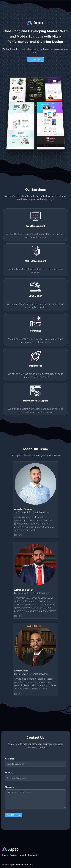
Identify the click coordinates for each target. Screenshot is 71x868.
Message (9, 787)
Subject (9, 773)
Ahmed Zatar (21, 671)
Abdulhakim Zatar (23, 590)
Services (14, 855)
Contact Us (33, 855)
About (23, 855)
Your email (10, 759)
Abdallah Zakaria (23, 509)
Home (5, 855)
